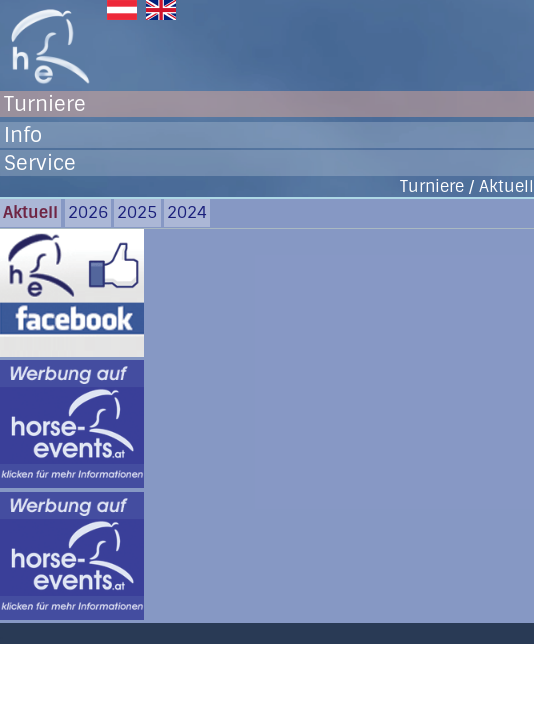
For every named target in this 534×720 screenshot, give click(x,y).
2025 (137, 212)
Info (23, 135)
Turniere (45, 104)
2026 (88, 212)
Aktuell (30, 212)
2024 (187, 212)
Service (40, 163)
